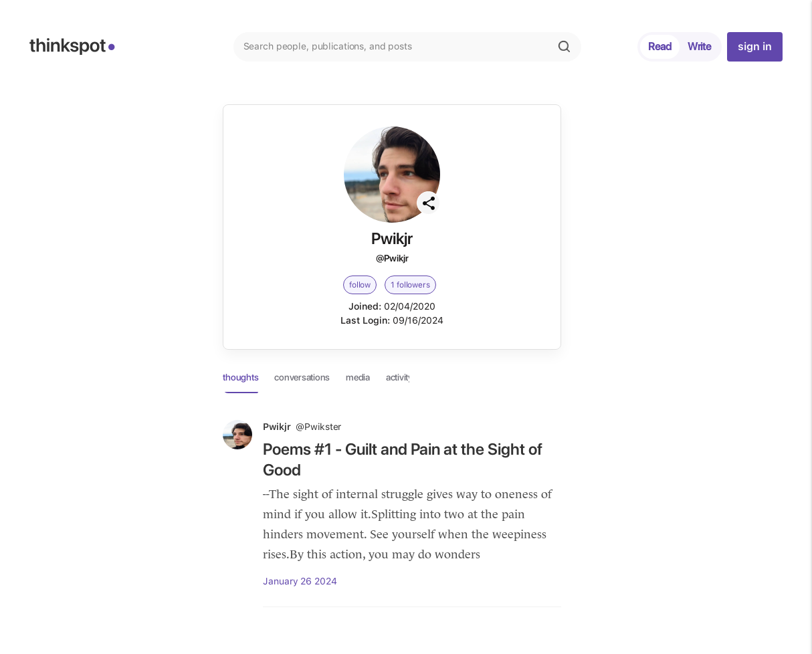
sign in (754, 46)
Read (660, 46)
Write (699, 46)
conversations (302, 377)
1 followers (410, 285)
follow (360, 285)
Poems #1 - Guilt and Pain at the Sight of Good (403, 459)
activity (399, 377)
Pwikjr (302, 427)
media (358, 377)
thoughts (240, 377)
